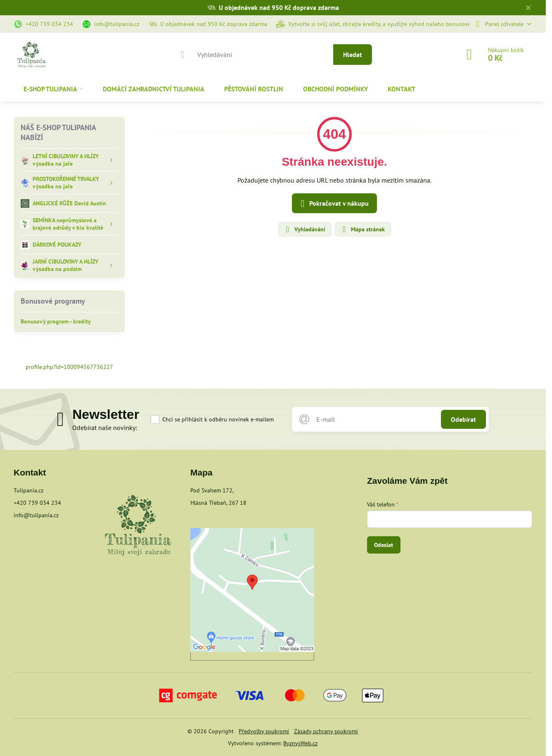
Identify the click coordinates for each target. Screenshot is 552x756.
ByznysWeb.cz (300, 743)
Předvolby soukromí (264, 731)
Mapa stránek (362, 229)
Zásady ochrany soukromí (326, 731)
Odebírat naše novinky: (105, 428)
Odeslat (384, 545)
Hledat (353, 55)
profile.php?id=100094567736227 (69, 367)
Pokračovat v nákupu (333, 204)
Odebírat (463, 419)
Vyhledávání (304, 229)
